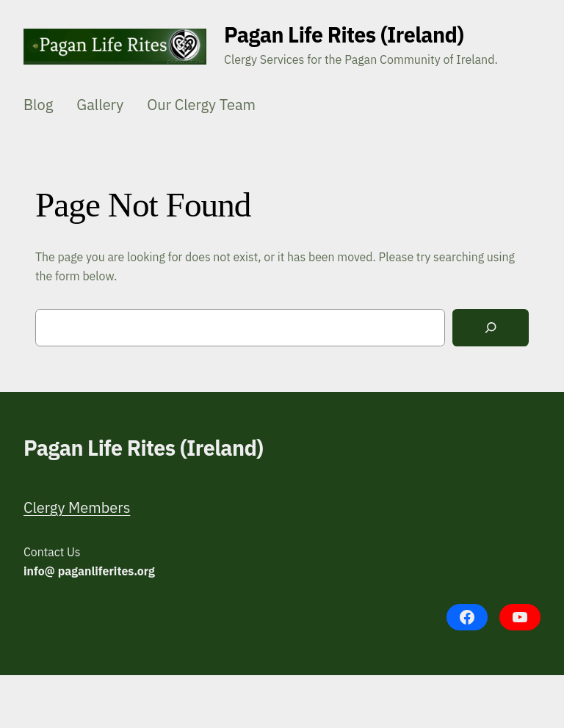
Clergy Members (77, 507)
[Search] (491, 328)
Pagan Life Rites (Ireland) (344, 35)
